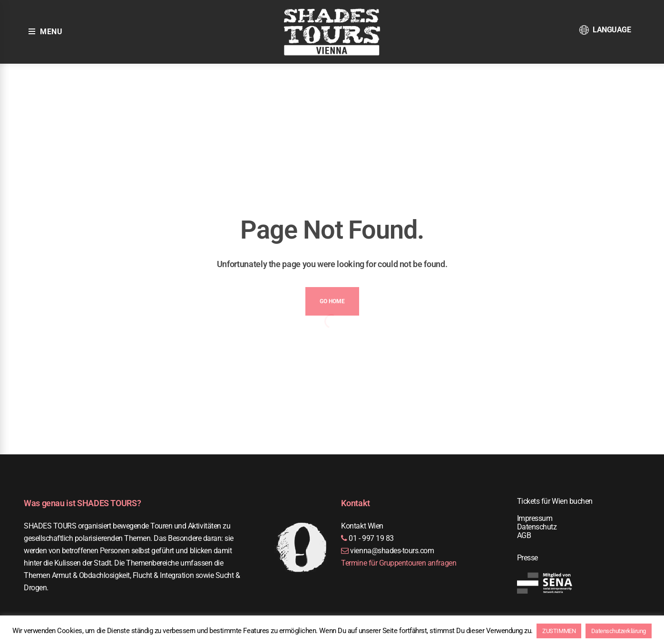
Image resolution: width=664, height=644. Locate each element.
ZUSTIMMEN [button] (559, 631)
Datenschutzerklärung (619, 631)
